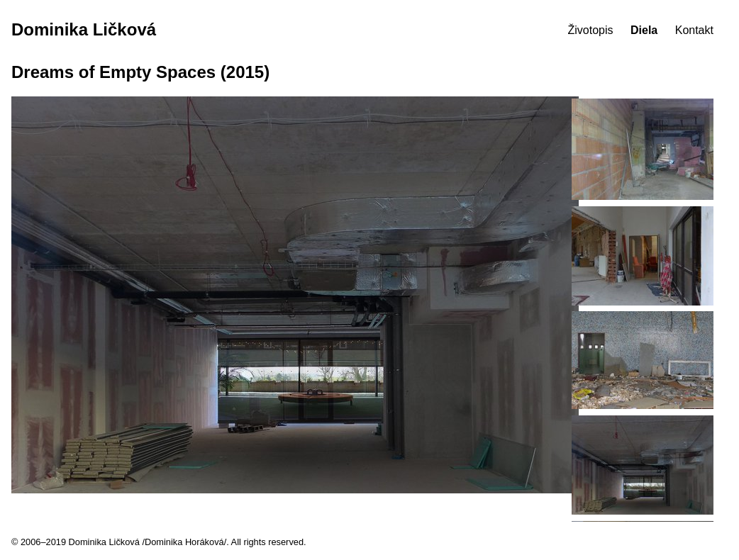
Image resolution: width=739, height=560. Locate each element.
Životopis (591, 30)
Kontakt (694, 30)
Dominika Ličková (84, 29)
